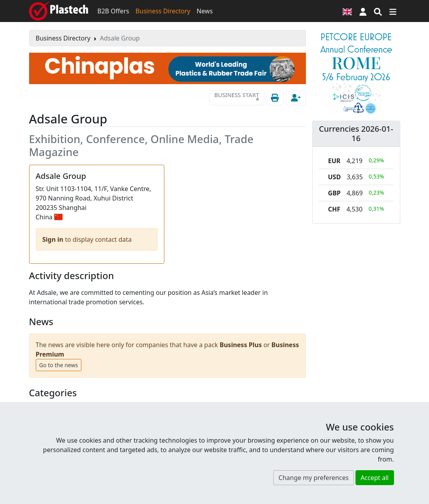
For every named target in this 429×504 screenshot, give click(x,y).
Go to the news (59, 365)
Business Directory (163, 11)
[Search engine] (378, 11)
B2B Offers (113, 11)
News (205, 11)
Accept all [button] (375, 478)
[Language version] (347, 11)
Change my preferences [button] (313, 478)
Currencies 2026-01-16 (356, 133)
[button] (363, 11)
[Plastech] (59, 11)
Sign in (54, 239)
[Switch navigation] (393, 11)
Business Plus (241, 345)
